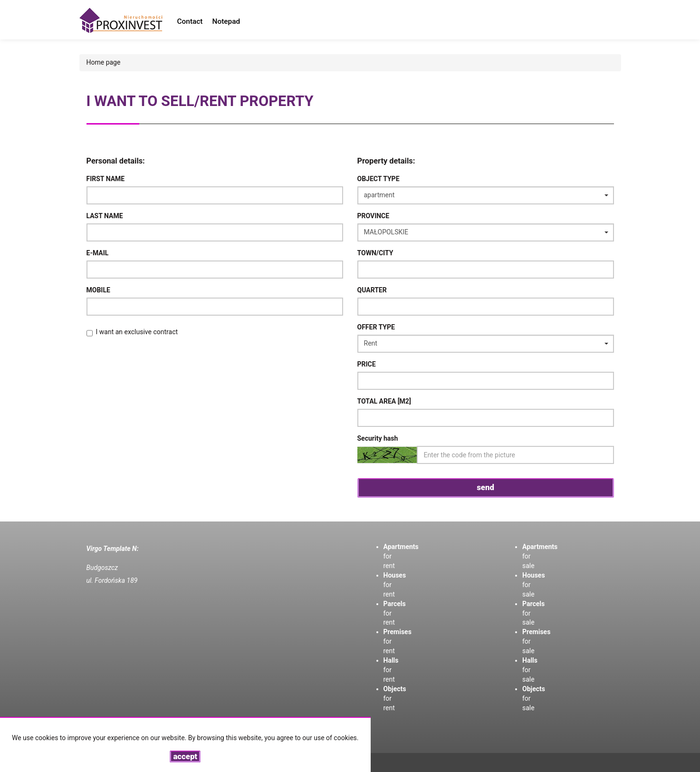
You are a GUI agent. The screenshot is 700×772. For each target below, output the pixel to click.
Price (367, 364)
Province (374, 216)
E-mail (98, 253)
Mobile (98, 290)
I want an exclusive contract (137, 332)
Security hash (378, 438)
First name (106, 179)
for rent (391, 670)
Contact (190, 21)
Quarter (372, 290)
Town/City (375, 253)
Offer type (376, 327)
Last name (105, 216)
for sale (530, 670)
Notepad (226, 21)
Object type (379, 179)
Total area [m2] (384, 401)
